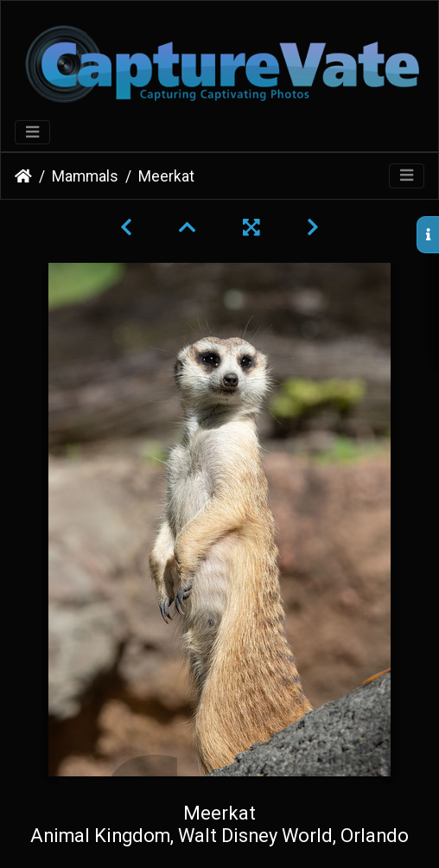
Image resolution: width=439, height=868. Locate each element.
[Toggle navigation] (32, 133)
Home (23, 176)
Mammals (85, 176)
